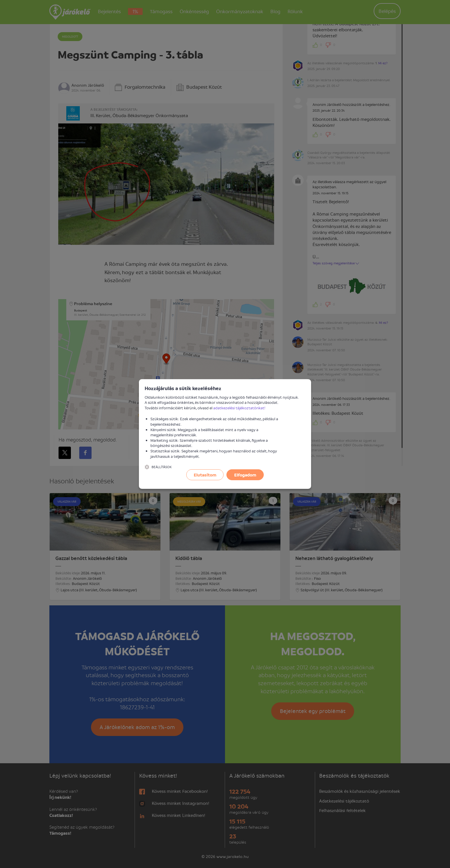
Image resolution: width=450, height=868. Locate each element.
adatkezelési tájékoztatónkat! (239, 408)
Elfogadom (245, 475)
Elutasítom (205, 475)
